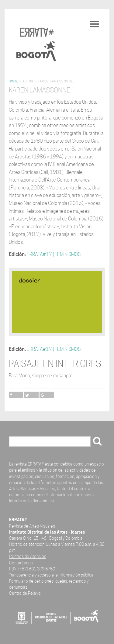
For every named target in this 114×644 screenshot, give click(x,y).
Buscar (19, 442)
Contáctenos (21, 563)
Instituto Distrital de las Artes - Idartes (47, 532)
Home (14, 81)
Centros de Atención (28, 556)
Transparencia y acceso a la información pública (51, 575)
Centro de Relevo (25, 593)
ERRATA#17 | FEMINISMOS (54, 254)
